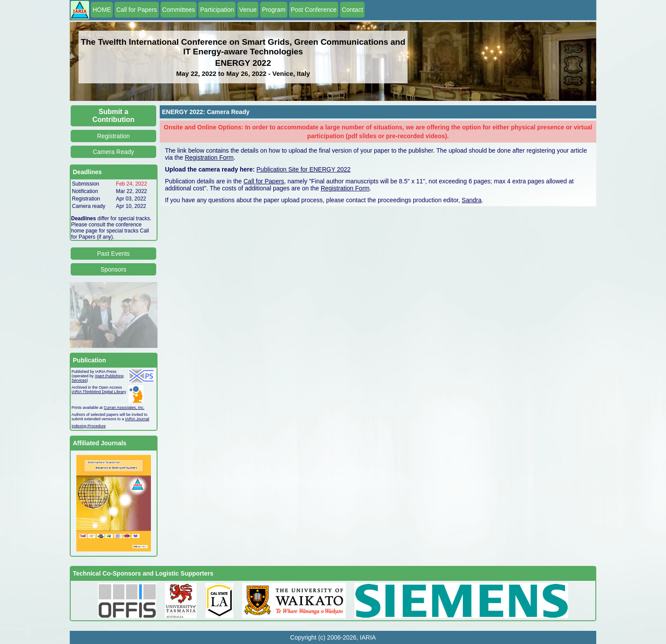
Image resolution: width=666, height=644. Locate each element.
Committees (179, 10)
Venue (248, 10)
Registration (113, 136)
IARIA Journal (137, 419)
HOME (102, 10)
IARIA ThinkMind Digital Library (99, 392)
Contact (352, 10)
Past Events (113, 254)
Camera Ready (113, 152)
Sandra (471, 200)
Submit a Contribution (114, 116)
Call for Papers (137, 10)
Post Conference (314, 10)
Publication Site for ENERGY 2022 (304, 169)
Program (274, 10)
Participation (217, 10)
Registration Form (209, 157)
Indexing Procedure (89, 426)
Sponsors (113, 269)
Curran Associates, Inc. (124, 408)
